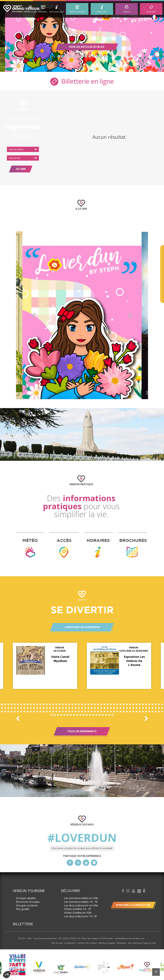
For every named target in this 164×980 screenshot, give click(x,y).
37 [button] (117, 704)
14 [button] (44, 704)
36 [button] (114, 704)
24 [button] (76, 704)
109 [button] (21, 711)
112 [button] (31, 711)
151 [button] (156, 711)
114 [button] (37, 711)
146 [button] (140, 711)
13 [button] (105, 56)
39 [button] (124, 704)
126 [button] (76, 711)
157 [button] (61, 715)
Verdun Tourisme (29, 891)
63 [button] (37, 708)
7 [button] (82, 56)
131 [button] (92, 711)
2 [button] (63, 56)
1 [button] (59, 56)
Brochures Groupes (28, 902)
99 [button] (152, 708)
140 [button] (120, 711)
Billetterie (151, 12)
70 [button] (60, 708)
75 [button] (76, 708)
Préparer (43, 12)
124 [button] (69, 711)
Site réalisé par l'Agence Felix (142, 943)
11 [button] (97, 56)
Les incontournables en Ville (81, 898)
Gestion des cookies (88, 943)
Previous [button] (18, 65)
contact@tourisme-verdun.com (129, 938)
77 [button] (82, 708)
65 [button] (44, 708)
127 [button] (79, 711)
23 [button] (72, 704)
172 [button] (109, 715)
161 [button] (74, 715)
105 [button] (8, 711)
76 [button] (79, 708)
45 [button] (143, 704)
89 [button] (120, 708)
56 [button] (15, 708)
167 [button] (93, 715)
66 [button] (47, 708)
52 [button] (2, 708)
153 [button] (162, 711)
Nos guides (23, 909)
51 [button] (162, 704)
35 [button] (111, 704)
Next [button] (146, 65)
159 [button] (68, 715)
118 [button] (50, 711)
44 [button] (140, 704)
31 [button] (98, 704)
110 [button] (24, 711)
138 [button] (114, 711)
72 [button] (66, 708)
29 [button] (92, 704)
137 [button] (111, 711)
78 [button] (85, 708)
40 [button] (127, 704)
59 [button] (24, 708)
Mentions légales (107, 943)
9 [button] (90, 56)
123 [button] (66, 711)
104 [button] (5, 711)
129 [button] (85, 711)
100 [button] (156, 708)
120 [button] (56, 711)
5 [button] (74, 56)
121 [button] (60, 711)
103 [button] (2, 711)
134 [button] (101, 711)
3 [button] (67, 56)
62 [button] (34, 708)
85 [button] (108, 708)
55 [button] (12, 708)
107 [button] (15, 711)
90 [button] (124, 708)
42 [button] (133, 704)
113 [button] (34, 711)
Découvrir (17, 12)
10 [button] (94, 56)
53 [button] (5, 708)
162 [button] (77, 715)
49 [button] (156, 704)
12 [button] (101, 56)
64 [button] (40, 708)
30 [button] (95, 704)
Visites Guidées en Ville (78, 913)
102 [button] (162, 708)
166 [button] (90, 715)
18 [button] (56, 704)
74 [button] (72, 708)
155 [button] (55, 715)
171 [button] (106, 715)
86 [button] (111, 708)
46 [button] (146, 704)
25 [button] (79, 704)
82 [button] (98, 708)
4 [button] (70, 56)
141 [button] (124, 711)
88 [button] (117, 708)
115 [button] (40, 711)
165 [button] (87, 715)
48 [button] (152, 704)
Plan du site (57, 943)
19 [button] (60, 704)
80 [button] (92, 708)
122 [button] (63, 711)
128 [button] (82, 711)
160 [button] (71, 715)
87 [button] (114, 708)
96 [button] (143, 708)
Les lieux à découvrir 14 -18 (80, 916)
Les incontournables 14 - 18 (81, 902)
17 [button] (53, 704)
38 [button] (120, 704)
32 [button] (101, 704)
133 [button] (98, 711)
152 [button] (159, 711)
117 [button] (47, 711)
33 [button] (104, 704)
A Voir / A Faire (30, 12)
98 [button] (149, 708)
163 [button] (80, 715)
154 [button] (52, 715)
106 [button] (12, 711)
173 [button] (112, 715)
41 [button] (130, 704)
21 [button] (66, 704)
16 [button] (50, 704)
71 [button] (63, 708)
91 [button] (127, 708)
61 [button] (31, 708)
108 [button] (18, 711)
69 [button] (56, 708)
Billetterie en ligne (82, 81)
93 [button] (133, 708)
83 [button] (101, 708)
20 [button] (63, 704)
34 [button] (108, 704)
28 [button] (88, 704)
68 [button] (53, 708)
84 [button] (104, 708)
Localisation (70, 943)
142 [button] (127, 711)
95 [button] (140, 708)
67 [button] (50, 708)
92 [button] (130, 708)
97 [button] (146, 708)
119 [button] (53, 711)
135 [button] (104, 711)
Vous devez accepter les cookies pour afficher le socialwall (82, 848)
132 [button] (95, 711)
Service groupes (77, 12)
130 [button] (88, 711)
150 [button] (152, 711)
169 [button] (100, 715)
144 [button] (133, 711)
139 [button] (117, 711)
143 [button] (130, 711)
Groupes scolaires (27, 905)
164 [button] (84, 715)
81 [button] (95, 708)
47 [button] (149, 704)
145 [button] (136, 711)
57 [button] (18, 708)
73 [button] (69, 708)
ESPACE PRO (102, 12)
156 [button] (58, 715)
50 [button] (159, 704)
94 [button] (136, 708)
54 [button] (8, 708)
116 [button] (44, 711)
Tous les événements (82, 731)
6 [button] (78, 56)
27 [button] (85, 704)
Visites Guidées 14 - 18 (77, 909)
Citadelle (127, 12)
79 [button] (88, 708)
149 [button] (149, 711)
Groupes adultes (26, 898)
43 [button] (136, 704)
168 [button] (96, 715)
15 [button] (47, 704)
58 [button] (21, 708)
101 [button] (159, 708)
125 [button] (72, 711)
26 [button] (82, 704)
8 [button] (86, 56)
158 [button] (64, 715)
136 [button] (108, 711)
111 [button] (28, 711)
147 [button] (143, 711)
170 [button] (103, 715)
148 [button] (146, 711)
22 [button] (69, 704)
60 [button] (28, 708)
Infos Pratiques (57, 12)
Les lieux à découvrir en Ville (81, 905)
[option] (82, 36)
